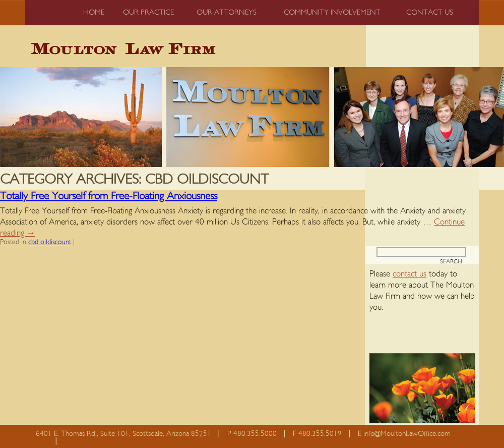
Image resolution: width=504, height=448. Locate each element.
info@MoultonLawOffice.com (407, 434)
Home (94, 12)
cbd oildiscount (50, 242)
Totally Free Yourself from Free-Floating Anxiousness (109, 196)
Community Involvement (332, 12)
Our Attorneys (227, 12)
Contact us (430, 12)
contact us (409, 274)
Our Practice (148, 12)
